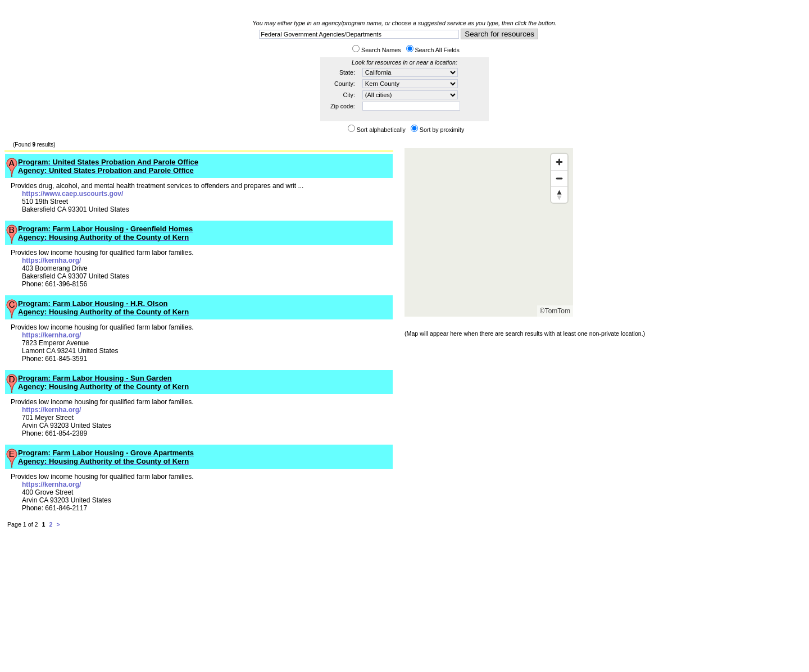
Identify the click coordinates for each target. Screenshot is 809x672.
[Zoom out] (559, 178)
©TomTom (555, 311)
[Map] (489, 232)
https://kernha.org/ (51, 260)
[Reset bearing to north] (559, 195)
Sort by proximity (442, 130)
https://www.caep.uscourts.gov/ (72, 194)
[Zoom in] (559, 162)
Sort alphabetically (381, 130)
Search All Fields (437, 50)
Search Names (381, 50)
